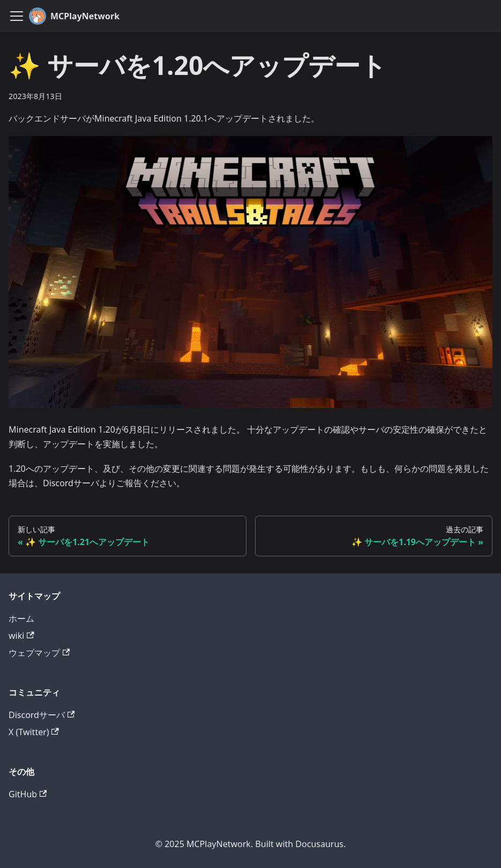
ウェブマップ (39, 653)
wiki (21, 636)
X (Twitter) (34, 732)
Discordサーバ (42, 715)
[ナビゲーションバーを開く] (17, 16)
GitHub (28, 794)
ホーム (21, 618)
